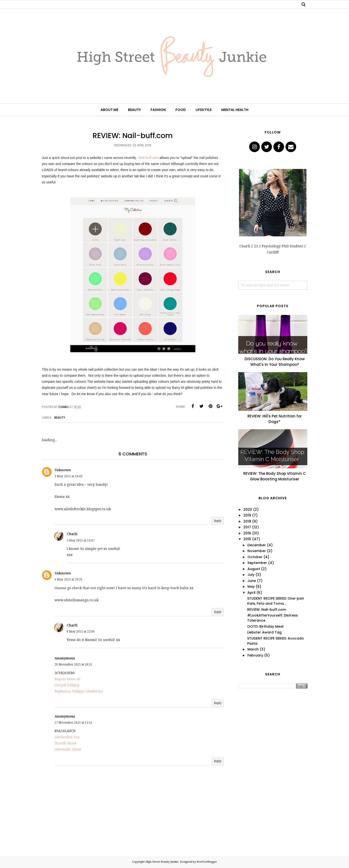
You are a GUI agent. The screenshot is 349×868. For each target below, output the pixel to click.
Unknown (63, 470)
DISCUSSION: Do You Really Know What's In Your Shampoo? (275, 362)
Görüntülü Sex (67, 737)
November (257, 551)
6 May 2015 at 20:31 (68, 579)
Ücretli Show (65, 743)
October (255, 557)
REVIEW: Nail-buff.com (267, 610)
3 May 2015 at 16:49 (68, 476)
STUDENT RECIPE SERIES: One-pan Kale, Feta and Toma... (276, 601)
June (252, 581)
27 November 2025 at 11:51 (73, 723)
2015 (247, 539)
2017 (247, 527)
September (257, 563)
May (251, 586)
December (257, 545)
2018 (247, 521)
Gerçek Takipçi (67, 685)
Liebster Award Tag (264, 632)
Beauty (60, 418)
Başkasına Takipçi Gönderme (79, 691)
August (254, 569)
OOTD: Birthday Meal (265, 626)
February (255, 655)
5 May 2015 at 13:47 (81, 540)
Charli (72, 534)
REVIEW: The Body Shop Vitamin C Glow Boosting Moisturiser (275, 476)
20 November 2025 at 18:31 (73, 665)
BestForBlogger (207, 862)
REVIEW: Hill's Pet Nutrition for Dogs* (275, 419)
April (251, 593)
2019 (247, 515)
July (251, 575)
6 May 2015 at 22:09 (81, 632)
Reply (218, 521)
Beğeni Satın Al (67, 679)
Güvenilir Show (68, 749)
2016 (247, 533)
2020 (248, 509)
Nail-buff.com (149, 158)
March (253, 649)
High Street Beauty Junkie (162, 862)
